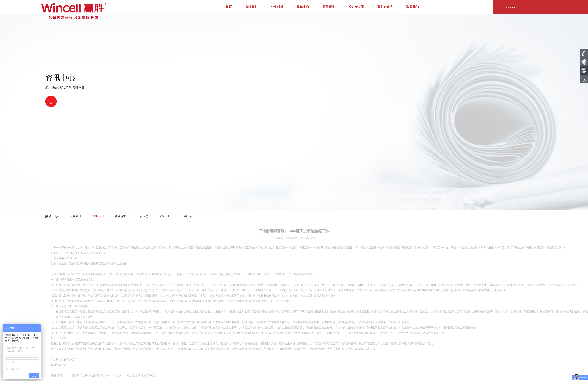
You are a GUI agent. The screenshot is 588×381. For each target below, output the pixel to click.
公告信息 (143, 216)
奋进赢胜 (251, 7)
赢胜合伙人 (385, 7)
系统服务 (329, 7)
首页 (229, 7)
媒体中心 (303, 7)
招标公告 (187, 216)
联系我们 (413, 7)
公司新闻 (76, 216)
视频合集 (120, 216)
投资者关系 (356, 7)
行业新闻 (98, 216)
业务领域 (277, 7)
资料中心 (165, 216)
